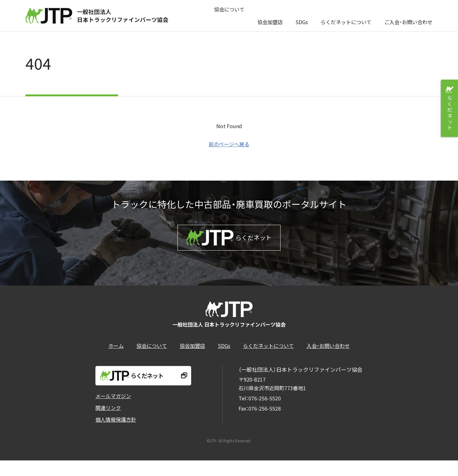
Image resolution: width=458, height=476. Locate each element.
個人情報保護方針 (116, 435)
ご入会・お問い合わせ (408, 16)
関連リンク (108, 423)
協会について (229, 16)
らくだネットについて (346, 16)
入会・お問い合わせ (328, 358)
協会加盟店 (270, 16)
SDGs (302, 16)
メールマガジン (113, 411)
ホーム (116, 358)
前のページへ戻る (229, 144)
